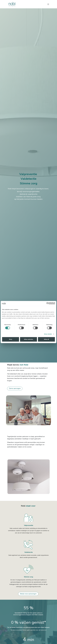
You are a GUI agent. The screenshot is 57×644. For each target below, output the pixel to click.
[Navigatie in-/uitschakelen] (48, 4)
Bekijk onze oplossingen (28, 594)
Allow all (46, 339)
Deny (11, 339)
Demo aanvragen (15, 388)
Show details (48, 334)
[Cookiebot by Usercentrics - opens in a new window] (48, 303)
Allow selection (28, 339)
